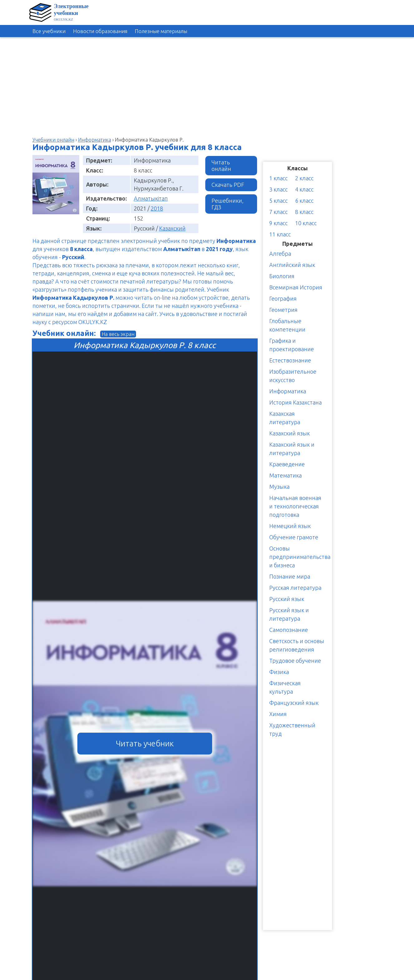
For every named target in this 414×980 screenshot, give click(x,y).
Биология (282, 276)
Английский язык (292, 265)
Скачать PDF (228, 185)
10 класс (306, 223)
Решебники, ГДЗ (228, 204)
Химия (278, 714)
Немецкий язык (290, 526)
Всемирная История (296, 287)
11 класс (280, 234)
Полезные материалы (161, 31)
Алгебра (280, 254)
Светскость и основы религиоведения (297, 645)
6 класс (304, 201)
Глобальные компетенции (287, 325)
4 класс (304, 189)
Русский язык (287, 599)
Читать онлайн (221, 165)
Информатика (288, 391)
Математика (285, 475)
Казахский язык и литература (292, 449)
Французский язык (294, 703)
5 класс (278, 201)
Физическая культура (285, 687)
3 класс (278, 189)
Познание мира (290, 576)
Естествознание (290, 360)
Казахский (172, 228)
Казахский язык (290, 433)
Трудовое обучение (295, 661)
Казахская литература (285, 418)
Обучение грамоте (294, 537)
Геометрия (283, 310)
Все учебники (49, 31)
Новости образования (100, 31)
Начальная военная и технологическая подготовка (295, 506)
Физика (279, 672)
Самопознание (289, 630)
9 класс (278, 223)
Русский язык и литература (289, 614)
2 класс (304, 178)
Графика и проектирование (292, 345)
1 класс (278, 178)
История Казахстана (295, 402)
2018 (157, 208)
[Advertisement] (386, 134)
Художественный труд (292, 729)
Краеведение (287, 464)
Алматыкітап (151, 198)
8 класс (304, 212)
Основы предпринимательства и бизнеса (300, 557)
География (283, 298)
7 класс (278, 212)
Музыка (279, 487)
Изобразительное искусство (293, 376)
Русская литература (295, 588)
